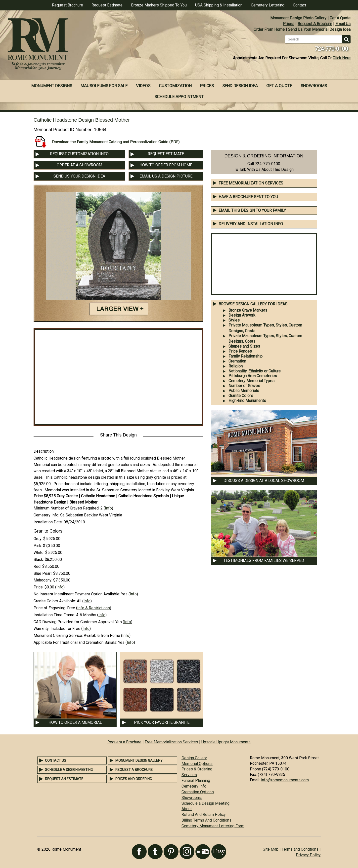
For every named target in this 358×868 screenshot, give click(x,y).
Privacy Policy (308, 855)
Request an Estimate (64, 779)
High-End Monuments (247, 401)
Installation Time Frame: (54, 615)
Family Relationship (246, 356)
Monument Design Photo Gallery (298, 18)
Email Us (343, 24)
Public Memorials (244, 391)
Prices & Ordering (197, 769)
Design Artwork (242, 315)
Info (108, 508)
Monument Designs (52, 86)
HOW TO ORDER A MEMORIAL (75, 722)
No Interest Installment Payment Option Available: (77, 594)
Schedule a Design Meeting (69, 770)
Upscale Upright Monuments (226, 742)
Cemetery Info (194, 786)
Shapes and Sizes (244, 346)
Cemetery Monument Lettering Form (213, 826)
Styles (234, 320)
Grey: (38, 539)
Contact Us (56, 760)
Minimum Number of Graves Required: (67, 508)
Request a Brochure (124, 742)
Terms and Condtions (300, 849)
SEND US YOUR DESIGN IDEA (79, 176)
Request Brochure (67, 5)
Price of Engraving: (50, 608)
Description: (44, 451)
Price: (39, 587)
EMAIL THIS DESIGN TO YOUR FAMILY (252, 210)
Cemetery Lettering (268, 5)
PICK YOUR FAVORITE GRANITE (162, 722)
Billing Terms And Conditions (206, 820)
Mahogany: (43, 580)
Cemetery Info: (46, 515)
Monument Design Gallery (139, 760)
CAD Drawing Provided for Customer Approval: (74, 622)
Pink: (38, 546)
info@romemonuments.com (285, 780)
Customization (175, 86)
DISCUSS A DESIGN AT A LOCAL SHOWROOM (264, 481)
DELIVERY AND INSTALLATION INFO (251, 224)
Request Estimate (107, 5)
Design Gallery (194, 758)
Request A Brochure (315, 24)
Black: (39, 560)
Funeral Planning (196, 780)
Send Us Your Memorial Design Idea (319, 29)
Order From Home (269, 29)
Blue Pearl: (43, 573)
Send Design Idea (240, 86)
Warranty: (42, 629)
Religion (236, 366)
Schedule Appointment (179, 97)
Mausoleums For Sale (104, 86)
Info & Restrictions (94, 608)
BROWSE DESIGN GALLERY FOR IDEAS (253, 304)
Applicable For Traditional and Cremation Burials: (75, 642)
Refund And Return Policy (204, 814)
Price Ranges (240, 351)
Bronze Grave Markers (248, 310)
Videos (143, 86)
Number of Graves (244, 386)
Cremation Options (198, 792)
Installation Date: (48, 522)
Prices (289, 24)
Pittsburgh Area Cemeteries (253, 376)
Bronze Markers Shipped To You (159, 5)
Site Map (271, 849)
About (187, 809)
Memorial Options (197, 764)
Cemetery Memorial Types (251, 381)
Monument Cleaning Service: (58, 635)
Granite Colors (241, 396)
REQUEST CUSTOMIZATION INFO (79, 154)
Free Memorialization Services (251, 183)
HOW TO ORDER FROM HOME (166, 165)
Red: (37, 566)
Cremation (237, 361)
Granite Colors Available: (55, 601)
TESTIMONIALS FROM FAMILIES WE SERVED (264, 561)
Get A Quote (340, 18)
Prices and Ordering (134, 779)
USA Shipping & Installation (219, 5)
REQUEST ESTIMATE (166, 154)
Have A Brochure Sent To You (248, 197)
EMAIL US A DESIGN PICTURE (166, 176)
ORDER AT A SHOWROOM (79, 165)
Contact (299, 5)
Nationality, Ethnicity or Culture (255, 371)
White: (39, 553)
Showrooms (314, 86)
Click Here (342, 58)
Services (189, 775)
